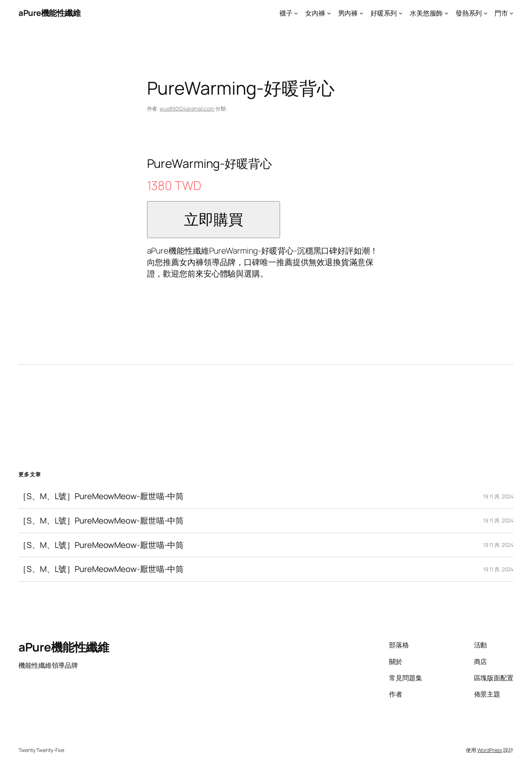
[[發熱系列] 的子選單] (486, 13)
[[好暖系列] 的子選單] (401, 13)
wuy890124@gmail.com (187, 109)
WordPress (490, 750)
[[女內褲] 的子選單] (329, 13)
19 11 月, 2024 (498, 496)
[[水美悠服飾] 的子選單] (446, 13)
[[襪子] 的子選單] (296, 13)
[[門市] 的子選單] (511, 13)
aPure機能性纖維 (50, 13)
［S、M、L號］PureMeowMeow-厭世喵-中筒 (101, 496)
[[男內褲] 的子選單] (362, 13)
